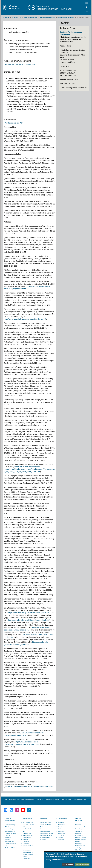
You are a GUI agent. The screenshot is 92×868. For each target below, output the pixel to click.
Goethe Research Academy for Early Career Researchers (28, 855)
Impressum (40, 799)
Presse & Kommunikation (10, 819)
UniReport (8, 835)
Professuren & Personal (47, 17)
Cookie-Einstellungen (80, 799)
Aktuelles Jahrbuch (11, 833)
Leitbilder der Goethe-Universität (81, 836)
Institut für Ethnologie (61, 838)
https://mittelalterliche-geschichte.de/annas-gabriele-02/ (29, 620)
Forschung (44, 818)
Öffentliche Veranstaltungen (10, 828)
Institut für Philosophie (61, 824)
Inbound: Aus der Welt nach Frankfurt (28, 824)
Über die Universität (79, 819)
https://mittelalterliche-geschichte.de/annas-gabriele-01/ (29, 613)
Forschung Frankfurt (8, 838)
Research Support (46, 823)
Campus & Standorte (78, 832)
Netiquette (8, 802)
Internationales (27, 818)
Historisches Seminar (31, 17)
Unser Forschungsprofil (45, 830)
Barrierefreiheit (66, 799)
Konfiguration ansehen (55, 860)
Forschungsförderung (46, 833)
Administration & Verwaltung (80, 828)
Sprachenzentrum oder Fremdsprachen (28, 848)
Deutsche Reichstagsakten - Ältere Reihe (19, 64)
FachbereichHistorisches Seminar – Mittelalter (54, 7)
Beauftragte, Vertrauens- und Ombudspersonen (81, 846)
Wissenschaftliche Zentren (46, 826)
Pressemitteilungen (11, 825)
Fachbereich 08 (16, 17)
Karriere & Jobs (10, 842)
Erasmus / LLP (27, 833)
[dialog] (68, 860)
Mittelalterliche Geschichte (66, 17)
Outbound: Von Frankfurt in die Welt (27, 829)
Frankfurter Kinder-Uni (11, 845)
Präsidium (78, 825)
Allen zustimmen (82, 864)
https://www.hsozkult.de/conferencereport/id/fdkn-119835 (25, 319)
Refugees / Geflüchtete (26, 841)
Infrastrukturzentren (46, 835)
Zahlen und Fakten (11, 848)
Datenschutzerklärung (53, 799)
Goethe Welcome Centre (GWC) (28, 836)
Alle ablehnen (68, 864)
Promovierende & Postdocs (45, 838)
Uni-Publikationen (10, 831)
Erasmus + (26, 844)
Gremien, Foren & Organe (81, 841)
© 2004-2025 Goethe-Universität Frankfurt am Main (19, 799)
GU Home (6, 17)
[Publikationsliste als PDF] (14, 123)
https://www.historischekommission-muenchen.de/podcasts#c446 (29, 787)
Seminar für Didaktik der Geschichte (61, 833)
